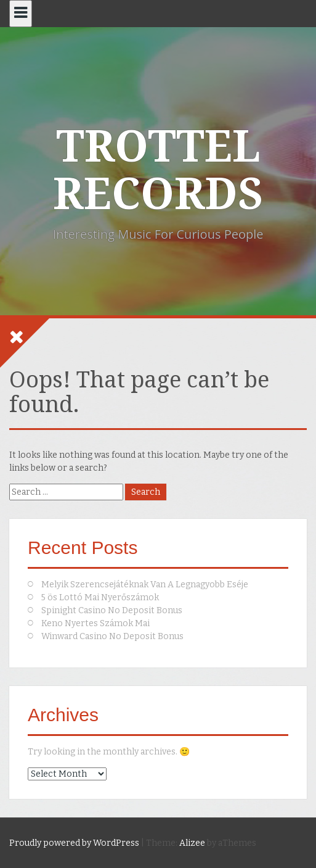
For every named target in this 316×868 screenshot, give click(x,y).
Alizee (192, 843)
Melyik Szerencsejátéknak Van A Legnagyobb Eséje (145, 585)
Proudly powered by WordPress (74, 843)
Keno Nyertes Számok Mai (95, 623)
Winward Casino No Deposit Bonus (112, 636)
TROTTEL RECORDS (158, 171)
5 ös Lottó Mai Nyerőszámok (100, 597)
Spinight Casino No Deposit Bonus (112, 610)
